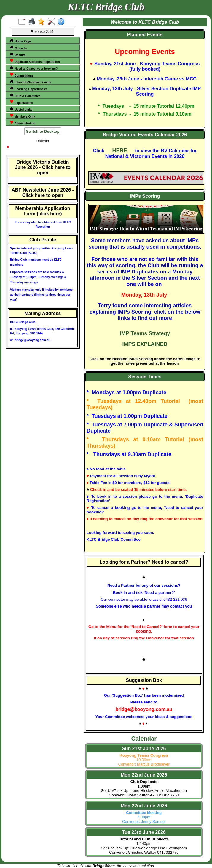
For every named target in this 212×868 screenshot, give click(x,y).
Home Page (20, 41)
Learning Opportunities (28, 88)
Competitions (21, 75)
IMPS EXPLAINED (145, 344)
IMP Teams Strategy (145, 333)
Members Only (22, 116)
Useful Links (21, 109)
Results (17, 54)
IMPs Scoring (145, 196)
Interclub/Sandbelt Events (30, 82)
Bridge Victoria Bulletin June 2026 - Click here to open (43, 167)
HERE (120, 151)
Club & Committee (25, 95)
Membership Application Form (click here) (43, 211)
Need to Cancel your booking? (34, 68)
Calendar (19, 48)
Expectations (21, 102)
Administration (22, 123)
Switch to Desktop (43, 131)
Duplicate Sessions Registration (35, 61)
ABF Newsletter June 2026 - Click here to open (43, 193)
